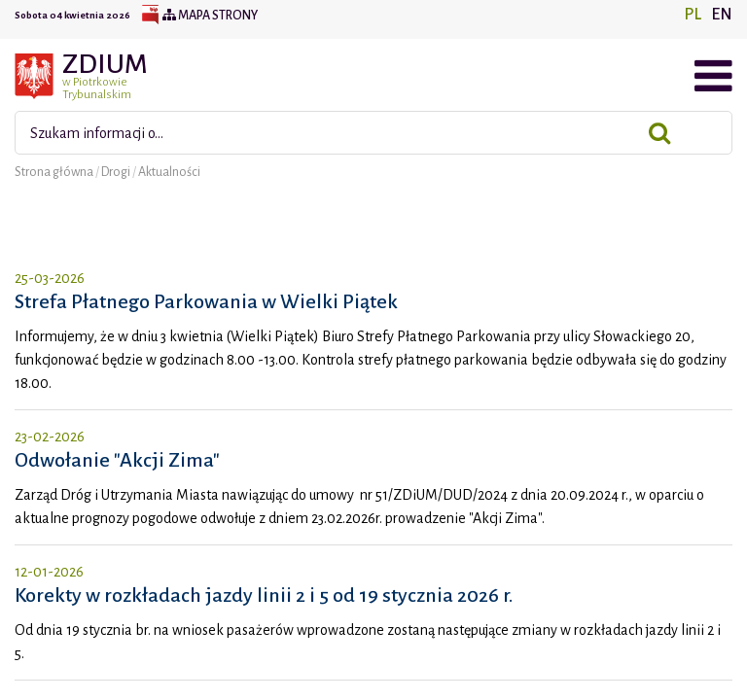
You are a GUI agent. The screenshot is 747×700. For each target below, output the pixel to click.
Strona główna (55, 172)
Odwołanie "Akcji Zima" (117, 460)
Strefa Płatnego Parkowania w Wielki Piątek (206, 301)
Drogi (117, 172)
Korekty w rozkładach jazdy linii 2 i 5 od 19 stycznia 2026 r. (264, 595)
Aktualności (169, 172)
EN (722, 15)
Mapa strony (210, 16)
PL (693, 15)
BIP (150, 16)
